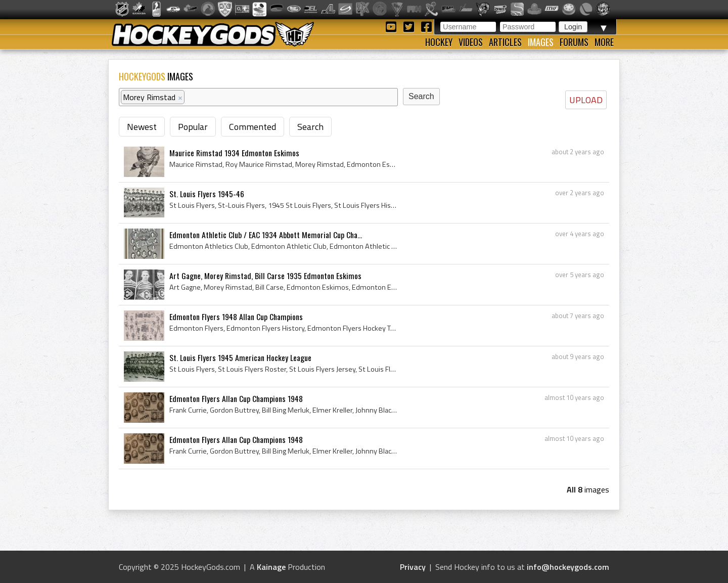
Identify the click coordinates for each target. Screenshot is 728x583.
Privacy (413, 567)
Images (541, 42)
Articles (505, 42)
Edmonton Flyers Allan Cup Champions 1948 (236, 398)
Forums (574, 42)
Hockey (439, 42)
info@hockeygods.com (568, 567)
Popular (193, 127)
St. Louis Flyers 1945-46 (207, 194)
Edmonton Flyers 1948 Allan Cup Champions (236, 317)
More (604, 42)
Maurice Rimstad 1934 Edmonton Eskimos (234, 153)
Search (310, 127)
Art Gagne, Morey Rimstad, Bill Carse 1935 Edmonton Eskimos (265, 276)
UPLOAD (586, 100)
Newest (142, 127)
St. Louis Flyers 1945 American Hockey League (240, 357)
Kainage (271, 567)
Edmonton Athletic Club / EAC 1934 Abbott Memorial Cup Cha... (266, 235)
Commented (253, 127)
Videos (471, 42)
